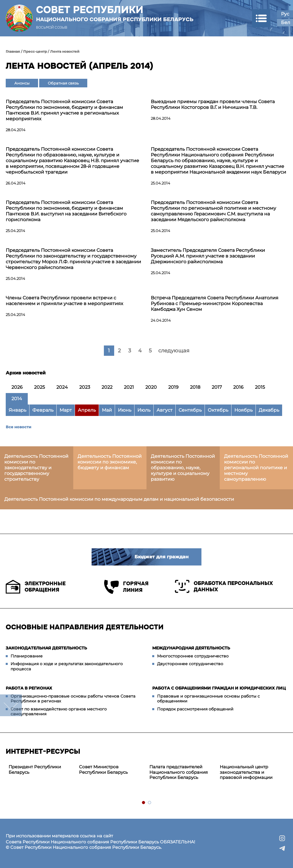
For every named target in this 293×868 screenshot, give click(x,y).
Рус (285, 14)
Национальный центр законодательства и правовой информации (246, 772)
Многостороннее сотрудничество (193, 656)
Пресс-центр (35, 51)
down (11, 705)
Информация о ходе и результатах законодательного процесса (67, 666)
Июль (144, 410)
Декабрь (269, 410)
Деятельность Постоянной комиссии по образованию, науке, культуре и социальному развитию (183, 468)
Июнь (125, 410)
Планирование (27, 656)
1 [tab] (144, 803)
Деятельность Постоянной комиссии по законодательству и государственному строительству (36, 468)
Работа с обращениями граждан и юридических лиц (219, 688)
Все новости (18, 427)
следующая (174, 351)
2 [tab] (150, 803)
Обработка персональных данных (224, 586)
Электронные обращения (36, 587)
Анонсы (22, 83)
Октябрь (218, 410)
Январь (17, 410)
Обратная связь (63, 83)
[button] (261, 18)
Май (107, 410)
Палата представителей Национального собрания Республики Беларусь (179, 772)
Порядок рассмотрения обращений (195, 709)
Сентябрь (190, 410)
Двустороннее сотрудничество (190, 664)
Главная (13, 51)
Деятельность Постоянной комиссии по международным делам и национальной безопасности (119, 499)
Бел (286, 22)
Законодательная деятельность (46, 648)
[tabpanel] (41, 770)
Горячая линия (126, 587)
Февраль (43, 410)
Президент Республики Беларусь (35, 769)
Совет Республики (115, 13)
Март (66, 410)
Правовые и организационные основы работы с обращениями (208, 699)
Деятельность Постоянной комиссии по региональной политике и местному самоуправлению (256, 468)
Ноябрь (243, 410)
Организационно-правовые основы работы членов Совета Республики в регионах (73, 699)
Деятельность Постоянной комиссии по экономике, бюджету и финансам (110, 462)
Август (165, 410)
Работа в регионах (29, 688)
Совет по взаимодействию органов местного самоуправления (59, 712)
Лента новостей (65, 51)
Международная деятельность (191, 648)
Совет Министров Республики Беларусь (103, 769)
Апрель (87, 410)
